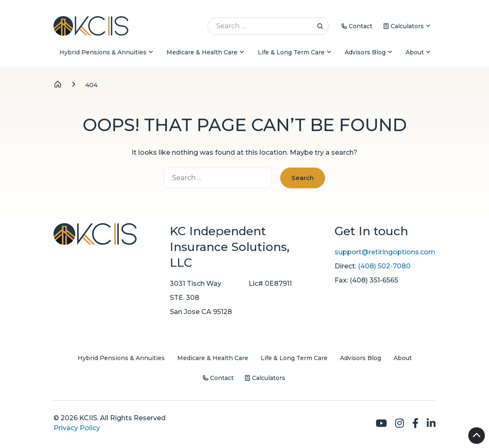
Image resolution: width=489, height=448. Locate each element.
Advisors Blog (365, 52)
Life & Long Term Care (291, 52)
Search (320, 26)
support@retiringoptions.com (385, 252)
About (415, 52)
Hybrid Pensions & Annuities (103, 52)
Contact (361, 26)
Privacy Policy (77, 428)
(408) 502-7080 (384, 266)
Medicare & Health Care (202, 52)
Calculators (407, 26)
